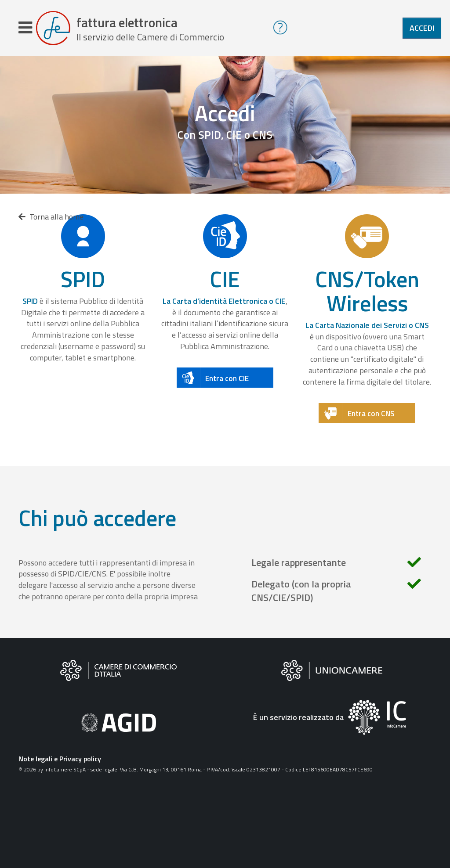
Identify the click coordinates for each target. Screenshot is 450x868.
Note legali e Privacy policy (60, 759)
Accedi (422, 28)
